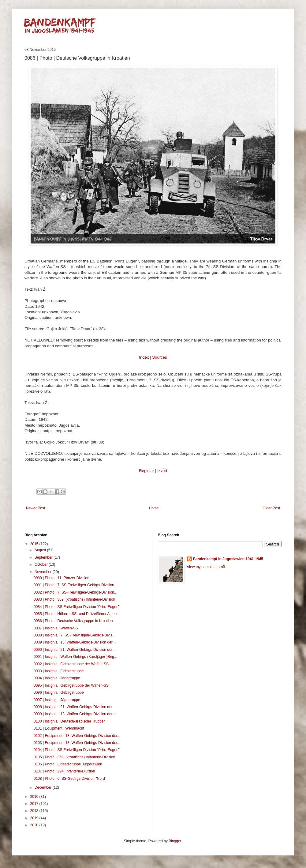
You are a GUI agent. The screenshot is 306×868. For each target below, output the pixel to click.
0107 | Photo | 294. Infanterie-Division (64, 771)
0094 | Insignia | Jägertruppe (57, 678)
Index (144, 357)
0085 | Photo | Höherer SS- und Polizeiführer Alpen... (77, 614)
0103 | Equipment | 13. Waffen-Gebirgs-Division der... (77, 743)
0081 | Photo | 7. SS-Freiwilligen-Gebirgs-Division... (75, 585)
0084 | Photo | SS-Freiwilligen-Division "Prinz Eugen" (77, 607)
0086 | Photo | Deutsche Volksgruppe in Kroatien (73, 621)
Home (154, 508)
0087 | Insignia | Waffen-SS (56, 628)
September (44, 557)
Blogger (175, 841)
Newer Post (35, 508)
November (44, 572)
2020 (35, 825)
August (41, 550)
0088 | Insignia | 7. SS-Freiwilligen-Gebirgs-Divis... (75, 635)
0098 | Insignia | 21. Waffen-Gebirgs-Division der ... (75, 707)
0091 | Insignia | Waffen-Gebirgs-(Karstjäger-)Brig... (75, 657)
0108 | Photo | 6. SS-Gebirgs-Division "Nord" (70, 779)
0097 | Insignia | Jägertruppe (57, 700)
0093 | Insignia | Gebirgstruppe (59, 671)
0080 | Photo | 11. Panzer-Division (62, 578)
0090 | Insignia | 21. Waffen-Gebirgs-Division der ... (75, 650)
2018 (35, 811)
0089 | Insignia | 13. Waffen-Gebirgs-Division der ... (75, 642)
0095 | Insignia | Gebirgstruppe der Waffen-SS (71, 685)
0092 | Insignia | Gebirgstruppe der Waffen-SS (71, 664)
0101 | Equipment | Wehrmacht (59, 728)
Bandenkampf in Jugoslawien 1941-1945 (228, 559)
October (42, 564)
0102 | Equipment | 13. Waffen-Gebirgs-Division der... (77, 736)
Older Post (271, 508)
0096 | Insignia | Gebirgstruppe (59, 693)
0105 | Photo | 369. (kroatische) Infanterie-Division (74, 757)
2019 (35, 818)
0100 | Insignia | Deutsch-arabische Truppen (70, 721)
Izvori (162, 471)
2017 (35, 804)
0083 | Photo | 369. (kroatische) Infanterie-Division (74, 599)
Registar (146, 471)
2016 (35, 797)
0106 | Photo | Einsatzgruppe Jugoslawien (68, 764)
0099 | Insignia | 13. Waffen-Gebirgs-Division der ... (75, 714)
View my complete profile (207, 567)
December (44, 787)
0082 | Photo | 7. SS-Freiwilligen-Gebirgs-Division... (75, 592)
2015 (35, 544)
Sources (159, 357)
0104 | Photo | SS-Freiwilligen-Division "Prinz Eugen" (77, 750)
